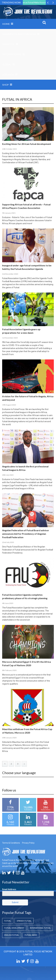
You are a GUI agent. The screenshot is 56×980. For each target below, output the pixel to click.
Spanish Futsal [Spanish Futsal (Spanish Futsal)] (24, 921)
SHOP (5, 85)
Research (8, 75)
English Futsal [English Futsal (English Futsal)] (12, 935)
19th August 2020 (9, 405)
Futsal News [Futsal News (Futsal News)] (31, 935)
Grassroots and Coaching (19, 34)
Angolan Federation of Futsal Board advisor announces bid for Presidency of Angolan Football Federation (26, 534)
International (12, 54)
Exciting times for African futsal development (27, 144)
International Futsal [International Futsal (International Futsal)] (40, 928)
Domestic (8, 44)
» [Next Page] (24, 764)
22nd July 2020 (8, 542)
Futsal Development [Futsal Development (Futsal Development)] (14, 928)
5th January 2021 (9, 213)
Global (7, 64)
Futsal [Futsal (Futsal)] (8, 921)
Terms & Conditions (11, 843)
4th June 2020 (8, 603)
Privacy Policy (28, 843)
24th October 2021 (10, 149)
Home (6, 24)
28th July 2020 (8, 475)
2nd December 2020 (10, 274)
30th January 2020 (9, 738)
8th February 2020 (9, 670)
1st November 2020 (10, 338)
